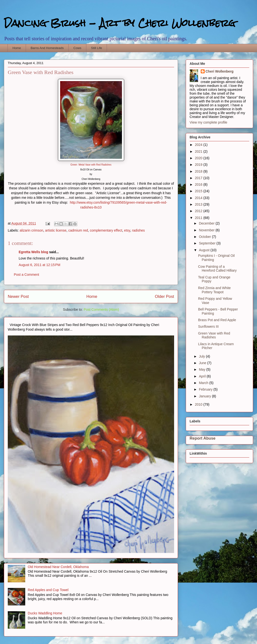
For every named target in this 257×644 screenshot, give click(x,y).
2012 (199, 211)
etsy (127, 230)
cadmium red (78, 230)
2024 (199, 145)
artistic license (56, 230)
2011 (199, 218)
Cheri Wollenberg (220, 71)
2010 (199, 404)
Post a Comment (26, 275)
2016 (199, 184)
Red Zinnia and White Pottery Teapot (214, 290)
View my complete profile (208, 122)
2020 (199, 158)
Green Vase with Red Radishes (214, 335)
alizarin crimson (31, 230)
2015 (199, 191)
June (203, 363)
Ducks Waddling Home (45, 613)
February (206, 389)
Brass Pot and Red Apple (217, 320)
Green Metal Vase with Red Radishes (91, 165)
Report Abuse (203, 438)
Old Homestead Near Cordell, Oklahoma (58, 567)
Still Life (96, 48)
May (202, 369)
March (204, 383)
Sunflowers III (208, 326)
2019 (199, 165)
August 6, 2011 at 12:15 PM (40, 265)
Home (17, 48)
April (203, 376)
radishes (138, 230)
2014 (199, 198)
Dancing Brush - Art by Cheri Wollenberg (120, 23)
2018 (199, 171)
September (208, 243)
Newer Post (18, 297)
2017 (199, 178)
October (205, 237)
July (202, 356)
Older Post (165, 297)
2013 (199, 204)
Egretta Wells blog (33, 252)
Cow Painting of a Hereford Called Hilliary (217, 269)
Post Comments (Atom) (101, 309)
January (205, 396)
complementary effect (106, 230)
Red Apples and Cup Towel (48, 590)
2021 (199, 151)
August (205, 250)
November (207, 230)
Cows (77, 48)
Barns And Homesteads (47, 48)
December (207, 223)
